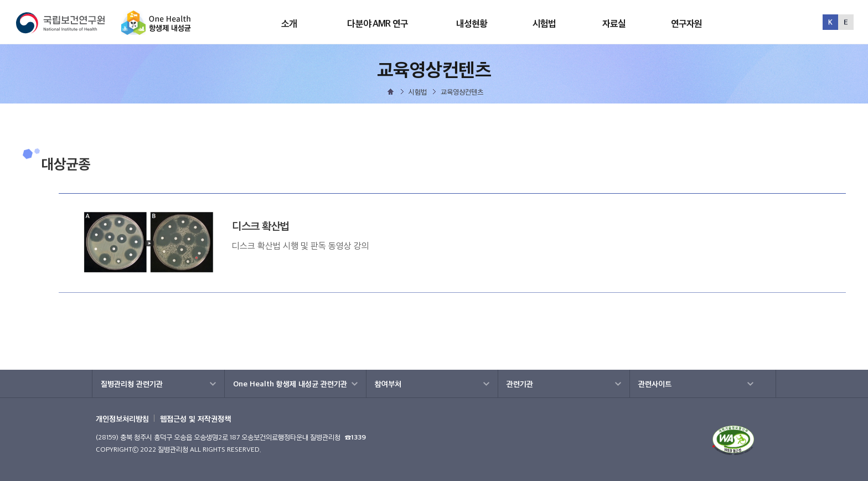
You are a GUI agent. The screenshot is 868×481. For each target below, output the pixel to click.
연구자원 (687, 23)
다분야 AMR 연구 (378, 23)
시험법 (544, 23)
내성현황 (472, 23)
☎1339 (355, 437)
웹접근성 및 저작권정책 (195, 418)
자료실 (614, 23)
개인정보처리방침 (122, 418)
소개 (289, 23)
